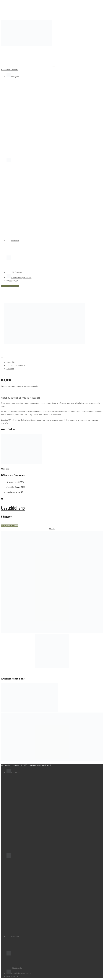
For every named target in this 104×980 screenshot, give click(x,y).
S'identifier (6, 69)
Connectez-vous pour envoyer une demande (19, 386)
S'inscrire (14, 69)
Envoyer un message (10, 526)
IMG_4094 (6, 380)
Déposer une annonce (10, 286)
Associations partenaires (19, 277)
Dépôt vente (14, 272)
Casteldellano (13, 508)
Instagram (13, 77)
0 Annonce (6, 516)
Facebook (13, 241)
